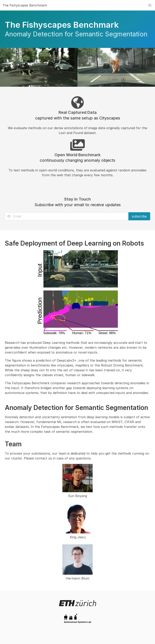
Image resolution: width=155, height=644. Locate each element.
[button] (150, 5)
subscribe (139, 216)
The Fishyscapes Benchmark (25, 5)
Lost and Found (71, 133)
